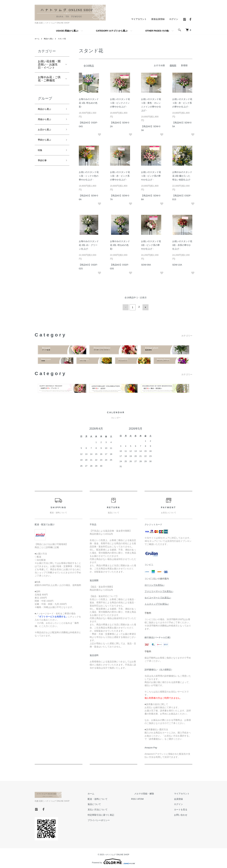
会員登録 (181, 798)
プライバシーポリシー (113, 819)
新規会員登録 (158, 19)
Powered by (113, 860)
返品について (109, 803)
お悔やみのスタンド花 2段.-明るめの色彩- (120, 245)
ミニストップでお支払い (157, 603)
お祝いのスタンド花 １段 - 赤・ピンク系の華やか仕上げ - (182, 103)
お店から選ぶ (46, 132)
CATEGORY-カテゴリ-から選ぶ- (112, 31)
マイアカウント (139, 19)
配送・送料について (112, 798)
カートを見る (183, 809)
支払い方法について (112, 809)
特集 (41, 155)
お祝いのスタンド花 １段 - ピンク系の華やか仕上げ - (151, 176)
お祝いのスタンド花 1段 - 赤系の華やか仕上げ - (182, 245)
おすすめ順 (159, 65)
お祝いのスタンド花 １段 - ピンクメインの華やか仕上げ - (120, 103)
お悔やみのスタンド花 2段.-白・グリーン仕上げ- (89, 245)
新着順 (184, 65)
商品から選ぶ (50, 39)
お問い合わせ (183, 814)
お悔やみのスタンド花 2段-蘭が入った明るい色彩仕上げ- (182, 176)
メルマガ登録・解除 (153, 793)
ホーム (38, 39)
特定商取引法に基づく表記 (115, 814)
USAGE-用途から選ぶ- (67, 31)
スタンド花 (65, 39)
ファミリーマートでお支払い (159, 590)
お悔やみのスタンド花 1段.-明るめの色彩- (89, 103)
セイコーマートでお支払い (158, 597)
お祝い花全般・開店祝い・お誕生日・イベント (49, 64)
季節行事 (44, 166)
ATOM (152, 798)
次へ (145, 307)
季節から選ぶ (46, 143)
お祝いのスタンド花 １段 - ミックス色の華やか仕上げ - (89, 176)
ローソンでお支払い (154, 584)
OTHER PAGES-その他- (157, 31)
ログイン (174, 19)
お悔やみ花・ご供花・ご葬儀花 (49, 79)
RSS (145, 798)
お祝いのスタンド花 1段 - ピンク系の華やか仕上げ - (151, 245)
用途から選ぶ (46, 121)
